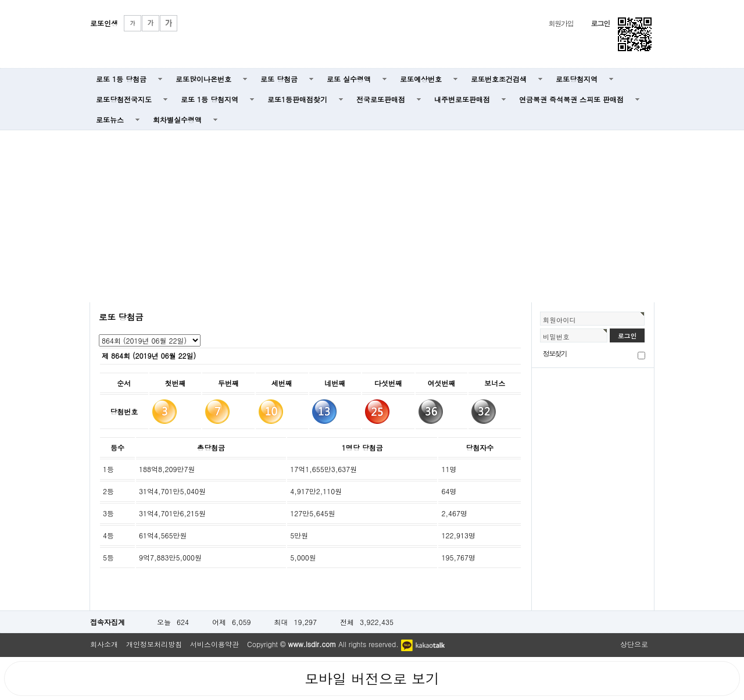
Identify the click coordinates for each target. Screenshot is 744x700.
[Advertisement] (372, 215)
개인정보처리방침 (154, 644)
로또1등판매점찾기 (297, 99)
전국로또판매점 (381, 99)
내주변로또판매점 (462, 99)
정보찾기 (555, 353)
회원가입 (561, 23)
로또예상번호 (421, 79)
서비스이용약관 (214, 644)
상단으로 (634, 644)
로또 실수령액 (349, 79)
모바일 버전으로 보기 (372, 678)
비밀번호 (556, 337)
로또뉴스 (110, 119)
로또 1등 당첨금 (121, 79)
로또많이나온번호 (203, 79)
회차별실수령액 (177, 119)
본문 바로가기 (0, 0)
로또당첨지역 (577, 79)
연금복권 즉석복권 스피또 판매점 (571, 99)
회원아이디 (559, 320)
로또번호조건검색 (499, 79)
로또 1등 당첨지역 (210, 99)
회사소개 (104, 644)
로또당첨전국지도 (124, 99)
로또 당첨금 (279, 79)
